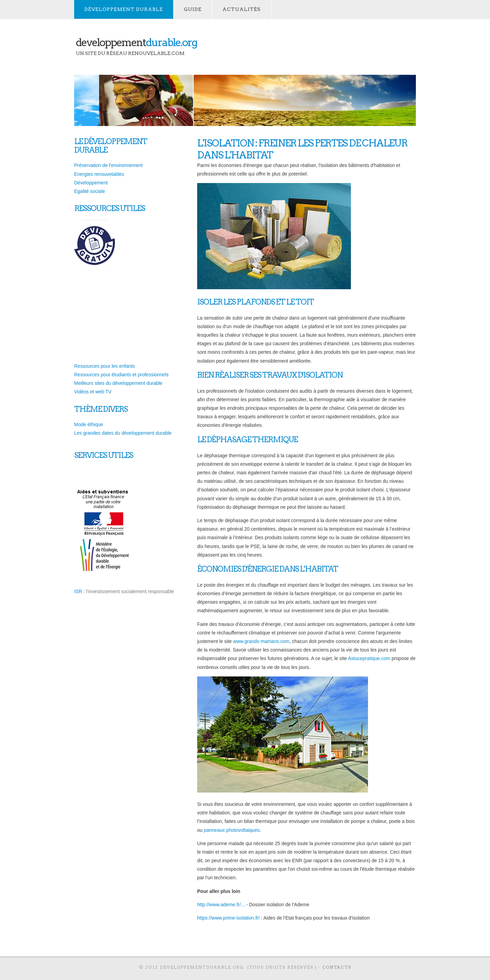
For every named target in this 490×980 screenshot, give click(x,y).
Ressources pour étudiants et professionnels (121, 375)
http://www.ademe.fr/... (221, 905)
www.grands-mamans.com (261, 641)
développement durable (124, 9)
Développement (91, 183)
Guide (193, 9)
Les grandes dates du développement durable (123, 433)
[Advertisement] (323, 46)
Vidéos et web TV (93, 392)
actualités (242, 9)
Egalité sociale (90, 191)
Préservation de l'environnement (108, 165)
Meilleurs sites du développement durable (118, 383)
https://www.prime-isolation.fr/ (228, 918)
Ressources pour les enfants (104, 366)
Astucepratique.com (369, 658)
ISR (78, 591)
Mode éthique (89, 424)
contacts (337, 967)
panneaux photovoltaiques (232, 830)
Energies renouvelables (99, 174)
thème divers (101, 409)
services (91, 455)
